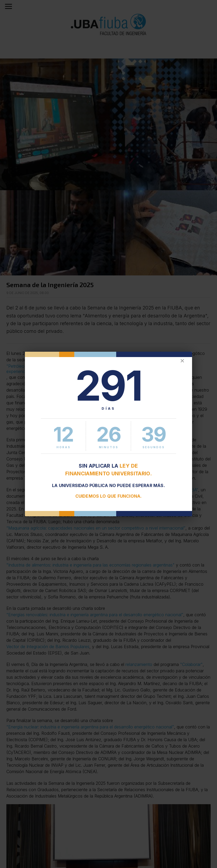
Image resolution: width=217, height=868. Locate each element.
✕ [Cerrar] (182, 361)
